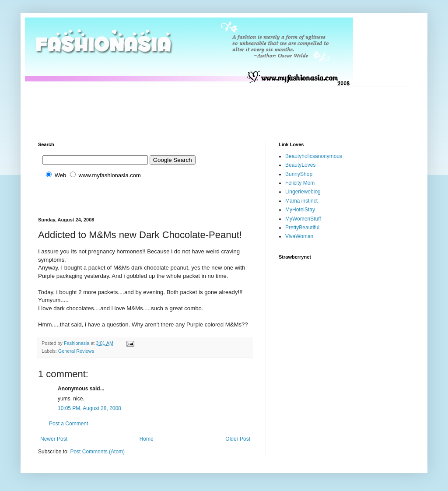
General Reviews (76, 351)
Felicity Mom (300, 183)
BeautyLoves (300, 165)
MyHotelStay (300, 210)
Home (147, 439)
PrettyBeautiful (302, 228)
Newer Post (54, 439)
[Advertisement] (197, 107)
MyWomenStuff (303, 219)
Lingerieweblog (303, 192)
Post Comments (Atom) (97, 452)
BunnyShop (299, 174)
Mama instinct (301, 201)
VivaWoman (299, 236)
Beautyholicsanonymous (314, 156)
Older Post (238, 439)
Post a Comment (68, 424)
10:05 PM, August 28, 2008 (89, 408)
